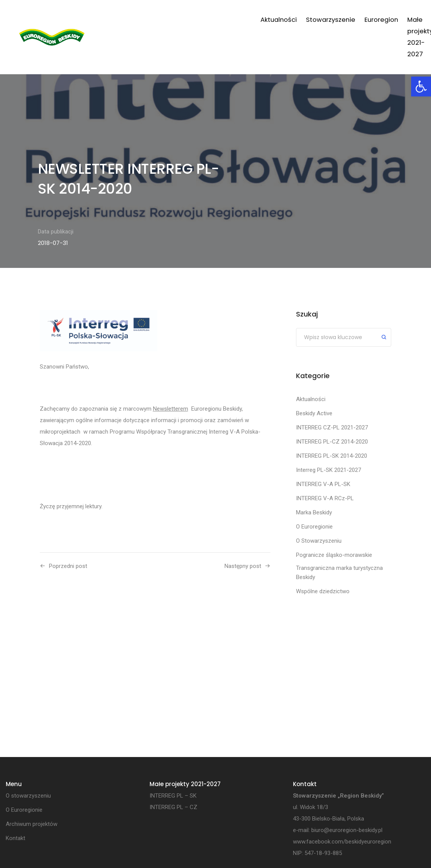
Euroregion (225, 20)
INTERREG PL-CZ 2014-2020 (332, 442)
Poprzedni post (68, 566)
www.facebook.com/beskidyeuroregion (342, 842)
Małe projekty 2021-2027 (272, 25)
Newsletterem (171, 409)
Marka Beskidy (314, 512)
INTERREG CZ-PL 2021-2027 (332, 427)
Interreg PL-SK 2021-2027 (329, 470)
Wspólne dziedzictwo (323, 591)
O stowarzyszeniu (28, 796)
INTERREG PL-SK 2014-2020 (332, 456)
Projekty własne (316, 25)
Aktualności (123, 20)
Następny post (243, 566)
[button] (421, 86)
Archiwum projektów (354, 25)
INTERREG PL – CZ (173, 807)
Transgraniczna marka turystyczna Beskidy (339, 573)
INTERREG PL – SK (173, 796)
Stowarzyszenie (175, 20)
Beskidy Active (314, 413)
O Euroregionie (314, 527)
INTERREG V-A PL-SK (323, 484)
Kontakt (395, 20)
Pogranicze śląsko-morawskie (334, 555)
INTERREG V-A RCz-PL (325, 498)
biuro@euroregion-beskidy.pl (347, 830)
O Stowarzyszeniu (319, 541)
